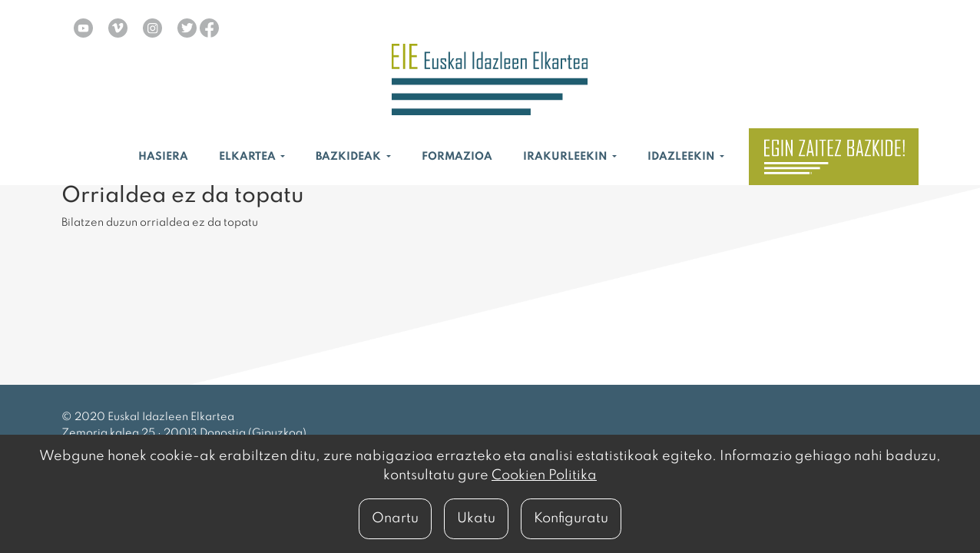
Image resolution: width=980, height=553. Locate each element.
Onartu (395, 518)
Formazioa (457, 157)
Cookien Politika (544, 475)
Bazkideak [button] (349, 157)
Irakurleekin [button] (566, 157)
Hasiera (163, 157)
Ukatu (476, 518)
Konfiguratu (571, 518)
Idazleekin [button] (682, 157)
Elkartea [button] (248, 157)
